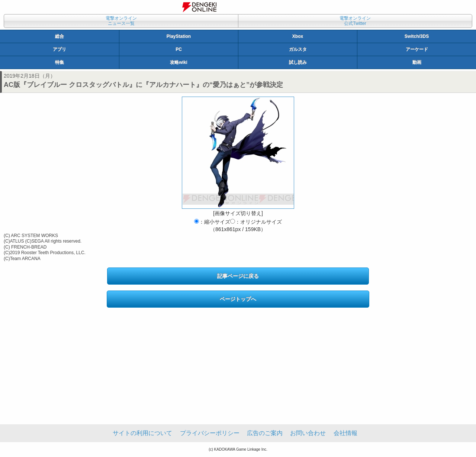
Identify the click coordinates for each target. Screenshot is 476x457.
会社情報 (345, 433)
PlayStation (179, 36)
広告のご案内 (265, 433)
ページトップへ (238, 299)
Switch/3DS (417, 36)
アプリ (59, 49)
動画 (417, 62)
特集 (59, 62)
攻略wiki (179, 62)
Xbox (298, 36)
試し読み (298, 62)
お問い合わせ (308, 433)
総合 (59, 36)
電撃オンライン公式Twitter (355, 21)
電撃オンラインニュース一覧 (121, 21)
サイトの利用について (142, 433)
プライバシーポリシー (210, 433)
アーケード (417, 49)
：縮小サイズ (212, 222)
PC (179, 49)
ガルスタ (298, 49)
